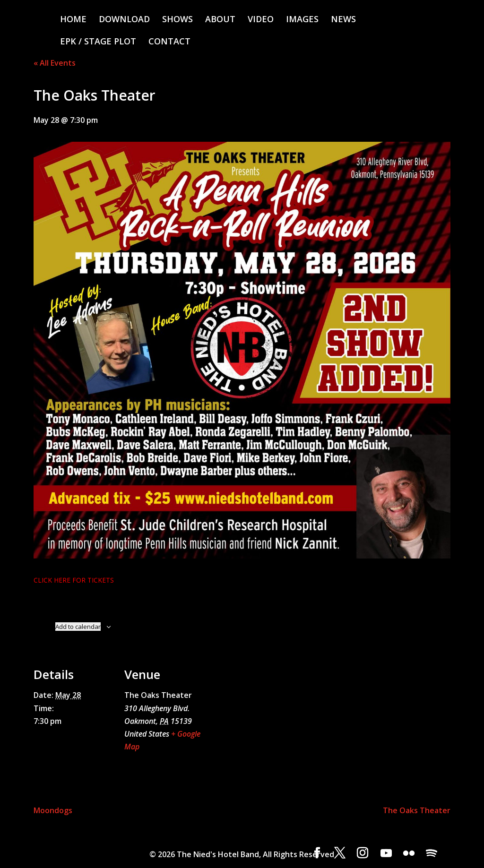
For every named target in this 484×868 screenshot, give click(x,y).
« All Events (55, 63)
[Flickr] (409, 853)
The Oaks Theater (417, 810)
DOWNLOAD (124, 20)
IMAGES (302, 20)
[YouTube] (386, 853)
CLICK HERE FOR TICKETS (74, 580)
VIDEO (261, 20)
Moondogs (53, 810)
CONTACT (169, 42)
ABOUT (220, 20)
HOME (73, 20)
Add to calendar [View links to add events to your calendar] (78, 627)
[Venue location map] (265, 718)
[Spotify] (432, 853)
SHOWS (177, 20)
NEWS (343, 20)
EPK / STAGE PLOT (98, 42)
